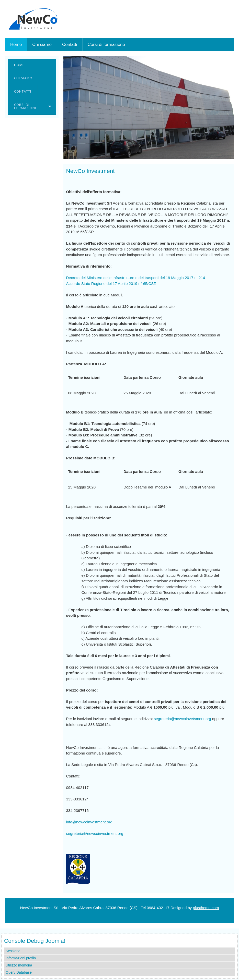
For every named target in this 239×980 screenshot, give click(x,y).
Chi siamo (23, 78)
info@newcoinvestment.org (89, 822)
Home (19, 65)
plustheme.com (206, 908)
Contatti (23, 91)
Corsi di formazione (26, 106)
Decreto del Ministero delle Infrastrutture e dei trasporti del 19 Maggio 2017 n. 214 (135, 278)
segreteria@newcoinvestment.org (95, 833)
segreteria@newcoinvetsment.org (183, 719)
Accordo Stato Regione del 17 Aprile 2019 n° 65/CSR (111, 284)
